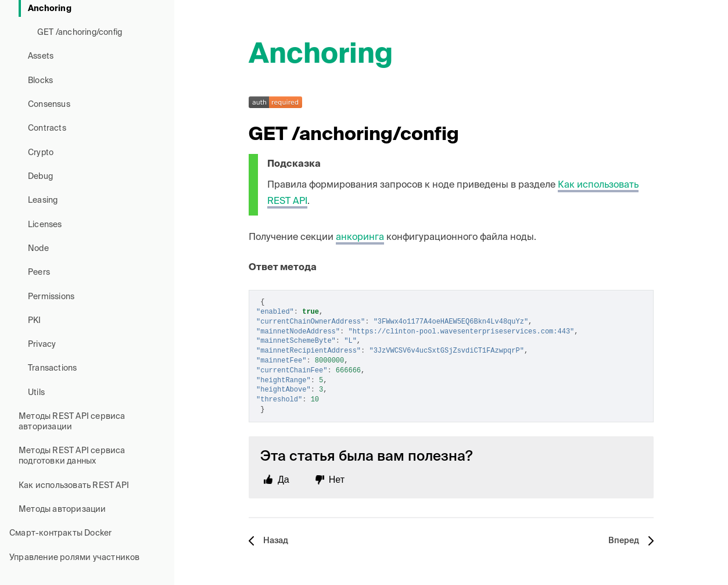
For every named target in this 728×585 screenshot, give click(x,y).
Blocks (40, 81)
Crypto (41, 153)
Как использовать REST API (74, 486)
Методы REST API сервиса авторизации (72, 422)
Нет (337, 480)
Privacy (42, 344)
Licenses (45, 225)
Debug (40, 177)
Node (38, 249)
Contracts (47, 128)
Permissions (51, 297)
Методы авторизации (62, 509)
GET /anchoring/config (80, 33)
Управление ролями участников (75, 558)
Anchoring (50, 9)
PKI (35, 321)
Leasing (43, 200)
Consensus (49, 105)
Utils (36, 393)
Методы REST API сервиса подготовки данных (72, 456)
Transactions (52, 368)
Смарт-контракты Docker (60, 533)
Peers (39, 272)
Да (284, 480)
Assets (41, 56)
